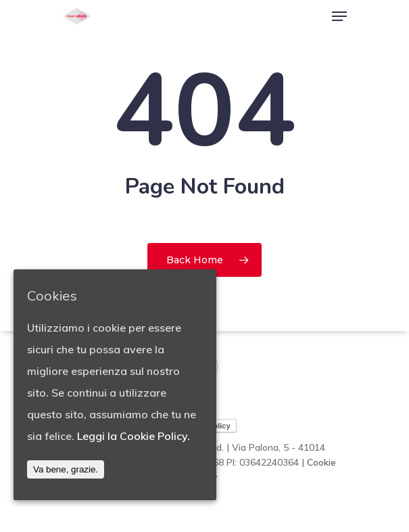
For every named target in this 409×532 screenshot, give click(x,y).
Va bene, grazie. (66, 469)
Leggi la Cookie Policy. (134, 436)
